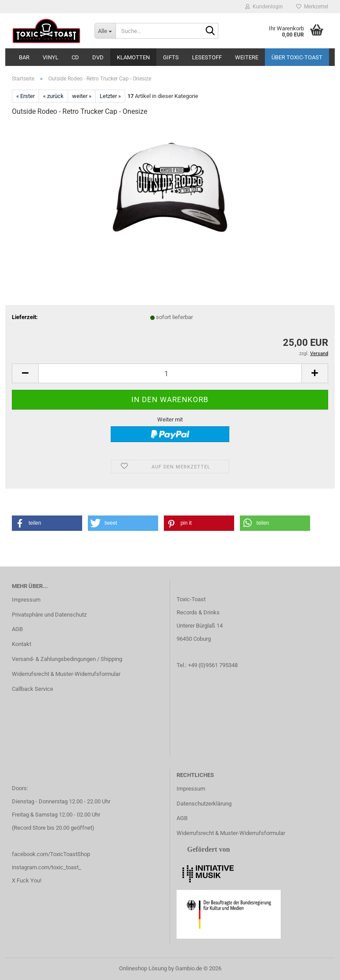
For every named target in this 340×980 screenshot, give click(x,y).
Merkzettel (312, 7)
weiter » (82, 96)
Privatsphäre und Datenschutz (49, 615)
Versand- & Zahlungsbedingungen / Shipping (67, 659)
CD (75, 57)
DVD (98, 57)
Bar (24, 57)
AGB (17, 629)
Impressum (26, 600)
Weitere (247, 57)
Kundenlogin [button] (264, 7)
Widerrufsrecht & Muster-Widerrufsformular (66, 674)
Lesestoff (207, 57)
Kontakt (22, 644)
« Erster (25, 96)
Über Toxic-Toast (297, 57)
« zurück (53, 96)
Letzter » (110, 96)
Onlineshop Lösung (143, 968)
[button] (25, 373)
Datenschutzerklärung (204, 804)
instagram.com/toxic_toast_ (47, 867)
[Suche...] (105, 31)
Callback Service (33, 689)
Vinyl (51, 57)
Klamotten (133, 57)
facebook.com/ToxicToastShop (51, 854)
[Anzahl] (170, 373)
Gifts (171, 57)
